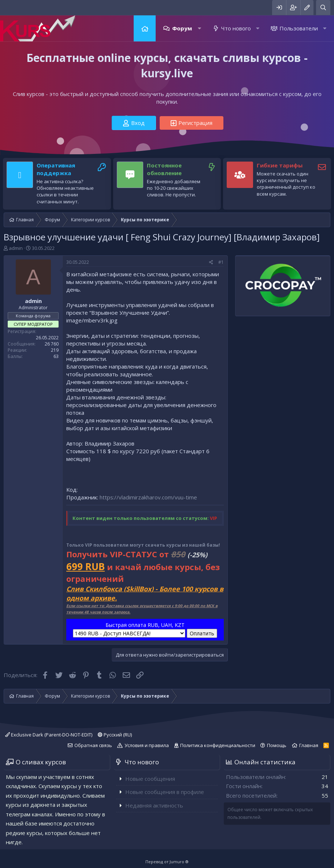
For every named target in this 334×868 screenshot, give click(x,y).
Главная (145, 28)
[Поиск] (323, 8)
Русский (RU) (115, 735)
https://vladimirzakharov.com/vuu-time (148, 497)
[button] (199, 28)
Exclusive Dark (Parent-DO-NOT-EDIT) (49, 735)
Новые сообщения (150, 779)
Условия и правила (147, 745)
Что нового (236, 28)
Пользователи (299, 28)
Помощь (277, 745)
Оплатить (202, 633)
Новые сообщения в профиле (165, 792)
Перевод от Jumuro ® (167, 862)
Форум (182, 28)
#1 (221, 262)
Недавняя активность (154, 805)
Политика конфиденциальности (218, 745)
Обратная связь (93, 745)
